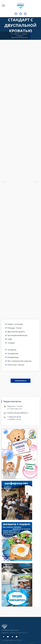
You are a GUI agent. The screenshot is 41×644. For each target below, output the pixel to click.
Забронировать (21, 381)
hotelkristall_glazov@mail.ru (18, 413)
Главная (15, 34)
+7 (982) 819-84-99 (14, 417)
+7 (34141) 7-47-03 (14, 419)
